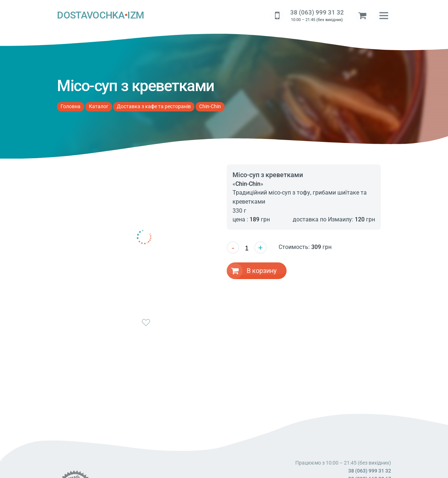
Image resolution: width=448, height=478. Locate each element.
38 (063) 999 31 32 (317, 12)
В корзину (262, 271)
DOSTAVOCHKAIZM (100, 16)
